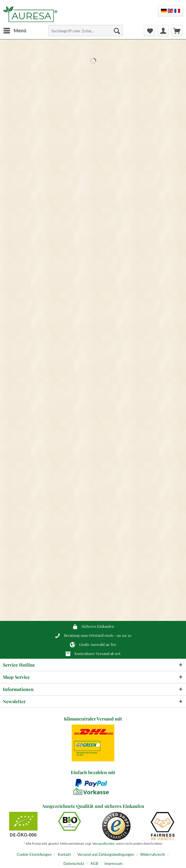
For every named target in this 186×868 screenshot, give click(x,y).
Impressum (113, 863)
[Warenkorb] (177, 31)
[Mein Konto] (163, 31)
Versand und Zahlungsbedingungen (106, 854)
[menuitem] (15, 31)
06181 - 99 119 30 (118, 635)
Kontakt (64, 854)
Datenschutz (74, 863)
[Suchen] (117, 31)
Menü (15, 30)
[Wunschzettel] (150, 31)
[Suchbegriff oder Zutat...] (86, 31)
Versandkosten (104, 843)
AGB (94, 863)
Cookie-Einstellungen (34, 854)
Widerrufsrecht (153, 854)
